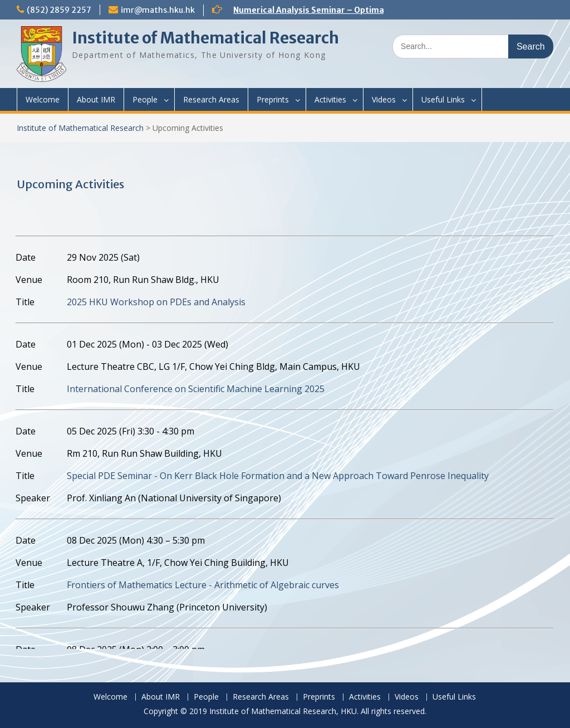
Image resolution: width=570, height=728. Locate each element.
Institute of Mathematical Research (205, 38)
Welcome (43, 99)
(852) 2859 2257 (59, 10)
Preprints (273, 99)
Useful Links (443, 99)
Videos (384, 99)
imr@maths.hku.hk (158, 10)
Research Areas (211, 99)
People (145, 99)
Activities (330, 99)
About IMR (96, 99)
